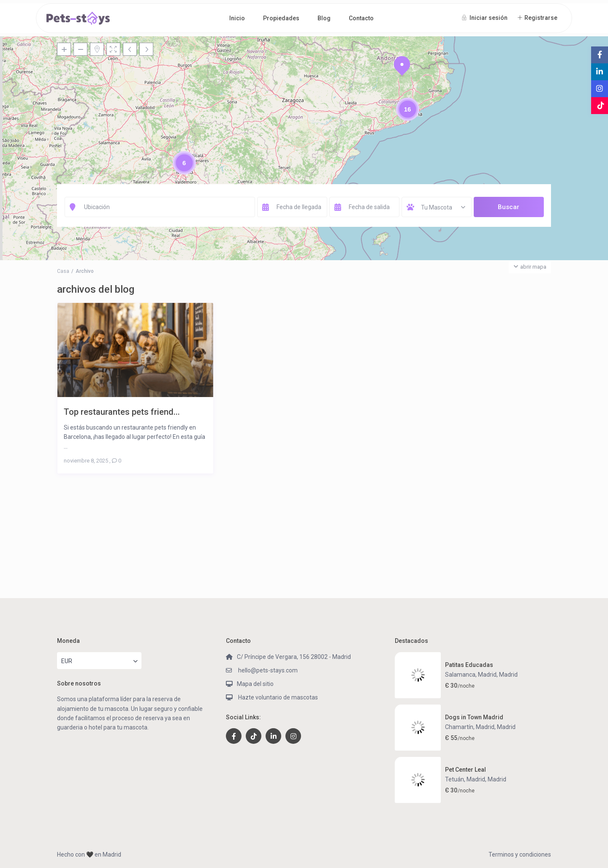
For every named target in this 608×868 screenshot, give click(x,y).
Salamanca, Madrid (471, 675)
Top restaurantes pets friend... (122, 412)
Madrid (508, 675)
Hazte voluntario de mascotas (277, 697)
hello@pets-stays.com (267, 670)
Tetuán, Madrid (465, 779)
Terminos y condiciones (520, 854)
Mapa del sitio (255, 684)
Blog (324, 18)
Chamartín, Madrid (470, 727)
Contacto (361, 18)
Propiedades (281, 18)
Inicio (237, 18)
